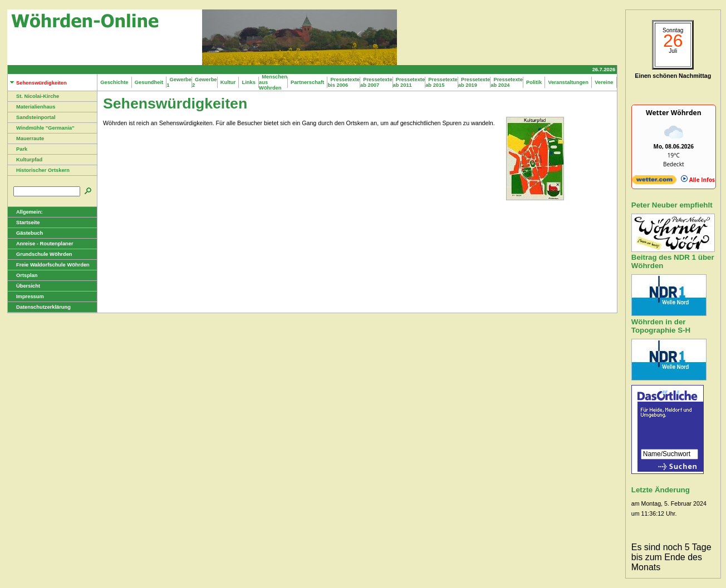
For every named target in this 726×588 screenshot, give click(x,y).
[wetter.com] (654, 182)
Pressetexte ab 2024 (507, 82)
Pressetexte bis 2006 (344, 82)
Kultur (228, 82)
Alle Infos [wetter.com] (698, 180)
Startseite (24, 223)
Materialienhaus (32, 107)
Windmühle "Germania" (41, 128)
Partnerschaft (308, 82)
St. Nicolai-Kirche (33, 96)
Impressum (26, 297)
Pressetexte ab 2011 (409, 82)
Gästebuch (25, 233)
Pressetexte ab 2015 (442, 82)
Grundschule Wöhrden (40, 254)
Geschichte (114, 82)
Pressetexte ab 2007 (376, 82)
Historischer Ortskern (39, 170)
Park (18, 149)
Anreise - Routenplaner (41, 244)
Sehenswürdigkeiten (37, 83)
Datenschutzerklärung (39, 307)
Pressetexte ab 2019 (474, 82)
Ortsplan (23, 275)
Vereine (604, 82)
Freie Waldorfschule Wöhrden (49, 265)
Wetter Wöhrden (674, 113)
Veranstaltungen (568, 82)
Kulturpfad (25, 160)
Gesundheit (149, 82)
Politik (534, 82)
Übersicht (24, 286)
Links (249, 82)
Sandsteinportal (32, 117)
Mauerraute (26, 139)
